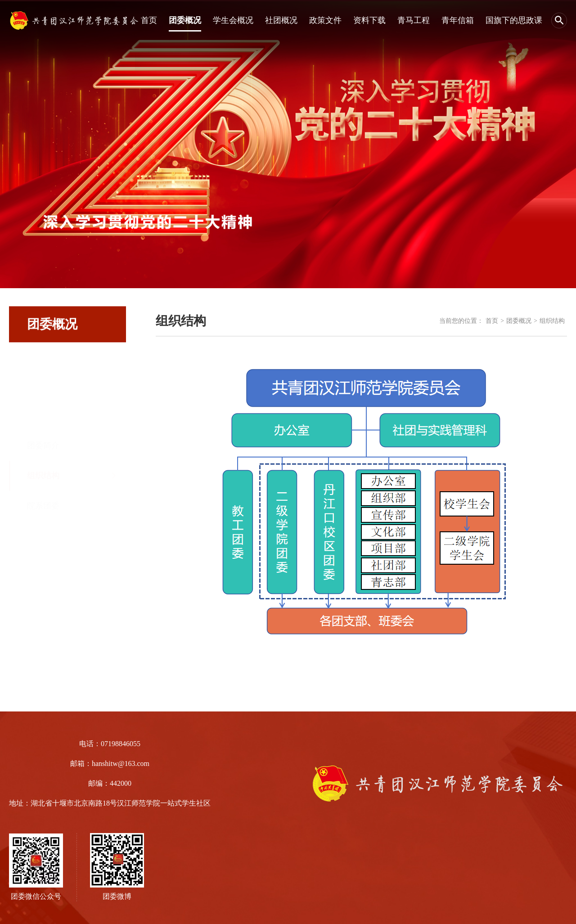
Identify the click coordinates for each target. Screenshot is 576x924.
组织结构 (43, 440)
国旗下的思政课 (514, 20)
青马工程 (414, 20)
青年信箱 (458, 20)
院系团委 (43, 471)
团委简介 (43, 410)
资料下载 (369, 20)
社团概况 (281, 20)
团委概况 (185, 20)
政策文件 (325, 20)
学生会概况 (233, 20)
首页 (149, 20)
